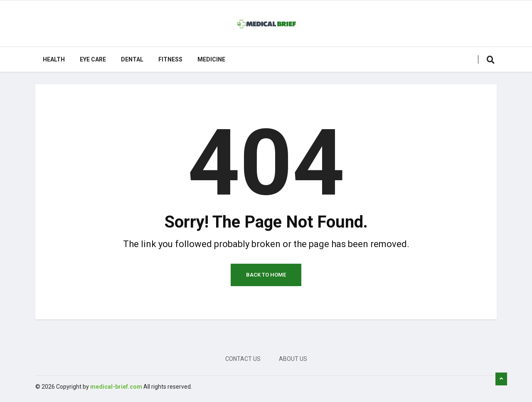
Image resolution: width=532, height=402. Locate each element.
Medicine (211, 59)
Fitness (170, 59)
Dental (132, 59)
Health (54, 59)
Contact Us (243, 359)
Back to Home (266, 275)
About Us (293, 359)
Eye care (93, 59)
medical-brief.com (116, 387)
